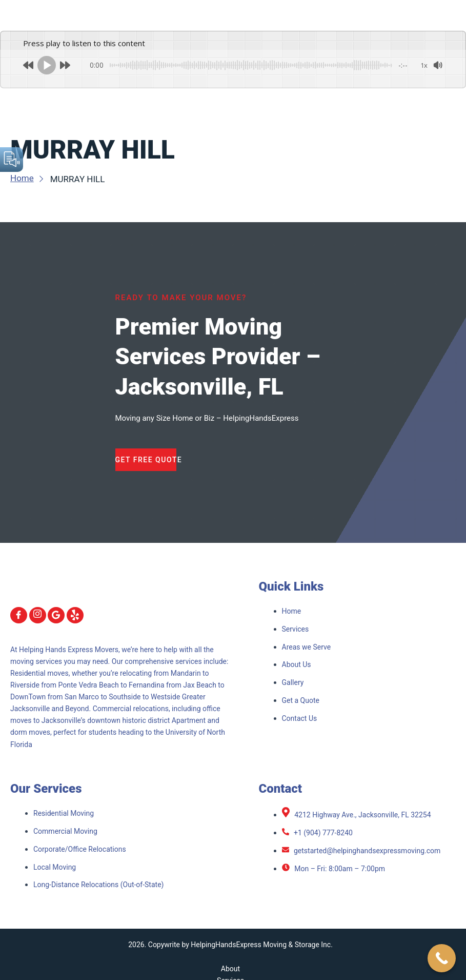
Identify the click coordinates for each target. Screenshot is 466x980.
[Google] (56, 615)
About (230, 969)
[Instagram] (38, 615)
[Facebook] (19, 615)
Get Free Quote (146, 460)
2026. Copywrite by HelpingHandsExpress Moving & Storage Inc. (230, 945)
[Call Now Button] (442, 958)
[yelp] (75, 615)
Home (28, 178)
